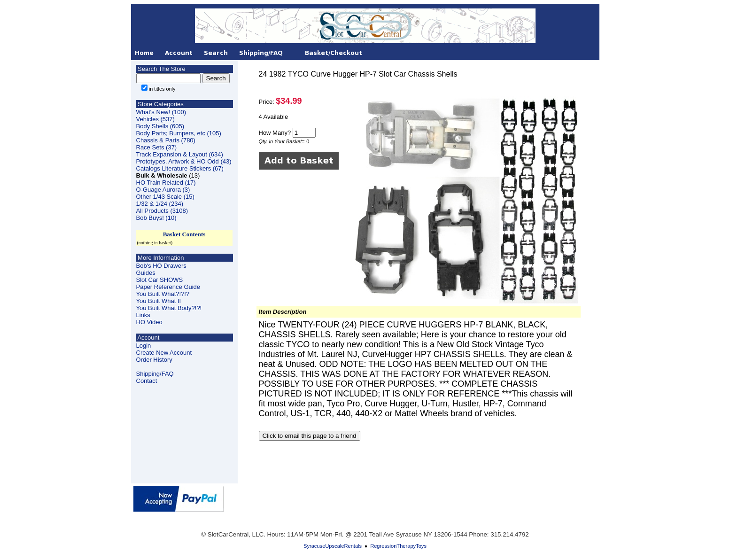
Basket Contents (184, 234)
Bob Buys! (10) (156, 218)
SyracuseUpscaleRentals (333, 546)
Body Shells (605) (160, 126)
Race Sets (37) (157, 147)
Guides (146, 273)
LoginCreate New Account (164, 349)
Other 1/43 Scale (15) (165, 197)
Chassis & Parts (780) (166, 140)
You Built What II (159, 301)
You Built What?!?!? (163, 294)
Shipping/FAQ (155, 374)
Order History (154, 360)
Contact (147, 381)
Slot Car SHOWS (160, 280)
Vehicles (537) (155, 119)
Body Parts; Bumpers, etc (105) (179, 133)
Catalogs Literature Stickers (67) (180, 168)
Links (143, 315)
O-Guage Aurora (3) (163, 190)
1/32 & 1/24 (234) (160, 204)
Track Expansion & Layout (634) (180, 154)
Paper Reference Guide (168, 287)
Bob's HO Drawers (161, 266)
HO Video (149, 322)
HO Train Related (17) (166, 183)
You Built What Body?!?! (169, 308)
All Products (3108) (162, 211)
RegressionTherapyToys (398, 546)
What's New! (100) (161, 112)
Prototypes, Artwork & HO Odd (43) (184, 161)
